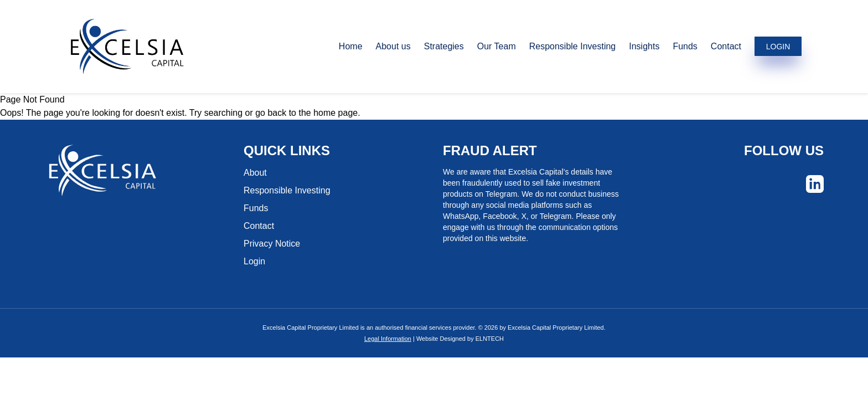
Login (254, 261)
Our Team (497, 46)
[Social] (815, 184)
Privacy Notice (272, 244)
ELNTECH (490, 339)
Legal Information (388, 339)
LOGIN (778, 47)
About (255, 173)
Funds (685, 46)
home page (335, 113)
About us (393, 46)
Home (351, 46)
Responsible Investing (573, 46)
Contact (726, 46)
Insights (644, 46)
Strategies (444, 46)
